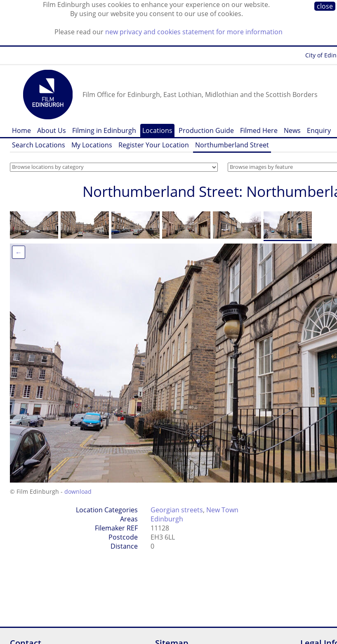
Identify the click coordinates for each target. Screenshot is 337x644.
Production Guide (206, 130)
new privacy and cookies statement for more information (194, 32)
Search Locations (39, 145)
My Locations (92, 145)
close (325, 6)
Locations (157, 130)
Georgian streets (177, 510)
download (78, 491)
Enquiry (319, 130)
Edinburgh (167, 519)
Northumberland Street (232, 145)
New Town (222, 510)
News (292, 130)
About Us (52, 130)
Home (21, 130)
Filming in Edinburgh (104, 130)
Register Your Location (154, 145)
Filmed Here (259, 130)
